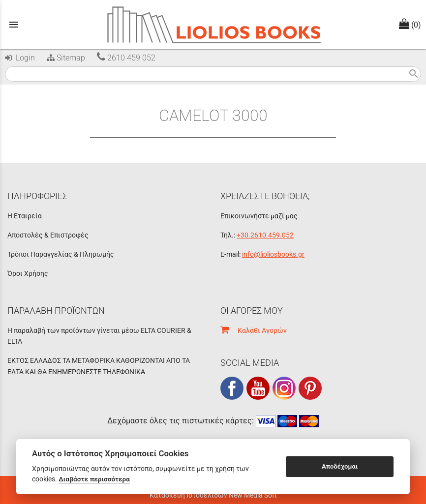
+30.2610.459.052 (265, 235)
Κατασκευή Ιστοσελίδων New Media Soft (213, 495)
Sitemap (65, 58)
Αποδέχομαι (340, 466)
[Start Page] (213, 25)
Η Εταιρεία (25, 216)
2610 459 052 (126, 58)
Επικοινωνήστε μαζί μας (259, 216)
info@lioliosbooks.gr (273, 254)
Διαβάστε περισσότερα (94, 479)
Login (20, 58)
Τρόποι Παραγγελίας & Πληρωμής (61, 254)
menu (14, 25)
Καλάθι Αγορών (254, 330)
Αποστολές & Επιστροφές (48, 235)
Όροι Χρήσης (28, 273)
